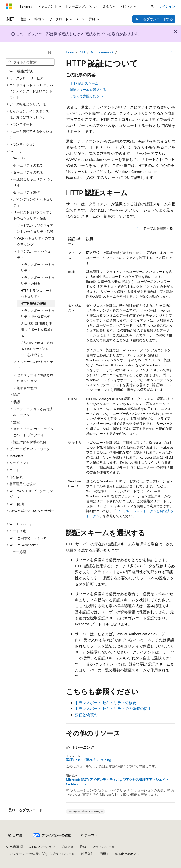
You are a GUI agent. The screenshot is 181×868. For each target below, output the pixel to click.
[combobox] (30, 62)
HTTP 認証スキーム (84, 83)
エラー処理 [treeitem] (18, 552)
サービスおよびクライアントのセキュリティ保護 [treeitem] (35, 228)
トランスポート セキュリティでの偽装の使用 (113, 708)
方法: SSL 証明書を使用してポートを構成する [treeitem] (37, 330)
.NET (82, 52)
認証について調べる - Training (88, 760)
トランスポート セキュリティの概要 (106, 703)
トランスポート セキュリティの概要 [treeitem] (38, 281)
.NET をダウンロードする (154, 19)
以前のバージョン (42, 847)
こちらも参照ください (86, 96)
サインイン (167, 6)
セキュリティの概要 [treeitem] (28, 165)
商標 (103, 854)
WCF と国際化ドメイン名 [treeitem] (28, 538)
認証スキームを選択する (88, 89)
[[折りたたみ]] (49, 52)
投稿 (83, 847)
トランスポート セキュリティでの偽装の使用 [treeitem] (38, 314)
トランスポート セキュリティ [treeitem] (38, 268)
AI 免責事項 (14, 847)
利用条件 (87, 854)
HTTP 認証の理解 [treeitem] (33, 303)
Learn (70, 52)
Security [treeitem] (19, 158)
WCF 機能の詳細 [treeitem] (22, 71)
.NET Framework (102, 52)
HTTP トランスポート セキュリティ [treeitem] (37, 294)
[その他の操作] (171, 52)
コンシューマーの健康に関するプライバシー (39, 854)
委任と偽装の (86, 715)
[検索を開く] (152, 6)
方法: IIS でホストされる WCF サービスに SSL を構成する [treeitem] (37, 349)
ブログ (66, 847)
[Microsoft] (9, 6)
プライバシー (102, 847)
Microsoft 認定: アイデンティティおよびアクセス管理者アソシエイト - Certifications (119, 782)
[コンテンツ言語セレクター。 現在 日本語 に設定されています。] (15, 835)
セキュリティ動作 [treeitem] (26, 192)
